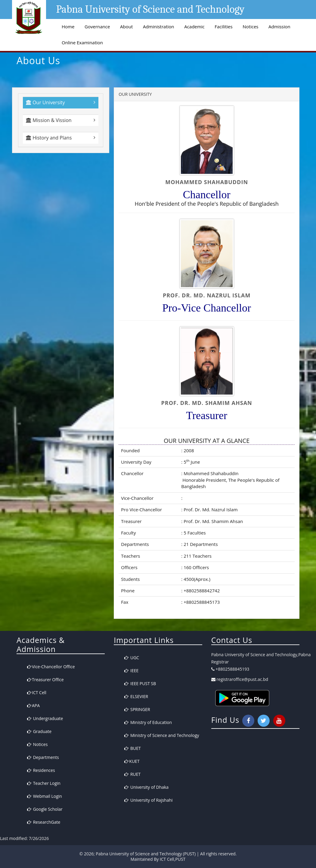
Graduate (39, 731)
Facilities (223, 27)
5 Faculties (194, 533)
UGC (132, 658)
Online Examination (82, 42)
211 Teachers (197, 556)
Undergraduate (45, 718)
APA (33, 705)
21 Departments (200, 544)
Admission (279, 27)
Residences (41, 770)
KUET (132, 761)
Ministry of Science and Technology (162, 735)
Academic (194, 27)
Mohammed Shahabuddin (210, 473)
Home (68, 27)
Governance (97, 27)
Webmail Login (45, 796)
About (126, 27)
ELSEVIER (136, 696)
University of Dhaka (146, 787)
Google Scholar (45, 809)
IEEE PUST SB (140, 683)
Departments (43, 757)
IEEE (131, 671)
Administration (159, 27)
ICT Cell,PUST (173, 859)
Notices (250, 27)
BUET (132, 748)
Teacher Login (44, 783)
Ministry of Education (148, 722)
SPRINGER (137, 709)
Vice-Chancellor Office (51, 667)
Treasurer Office (45, 680)
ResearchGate (44, 822)
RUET (132, 774)
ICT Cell (37, 693)
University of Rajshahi (148, 800)
